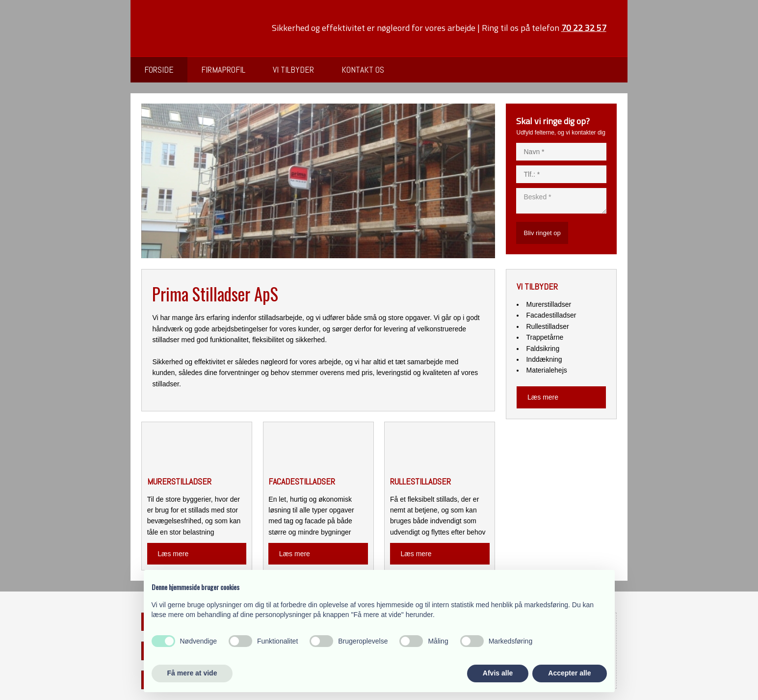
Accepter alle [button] (569, 673)
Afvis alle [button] (498, 673)
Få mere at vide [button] (192, 673)
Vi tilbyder (293, 69)
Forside (159, 69)
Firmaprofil (223, 69)
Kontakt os (363, 69)
